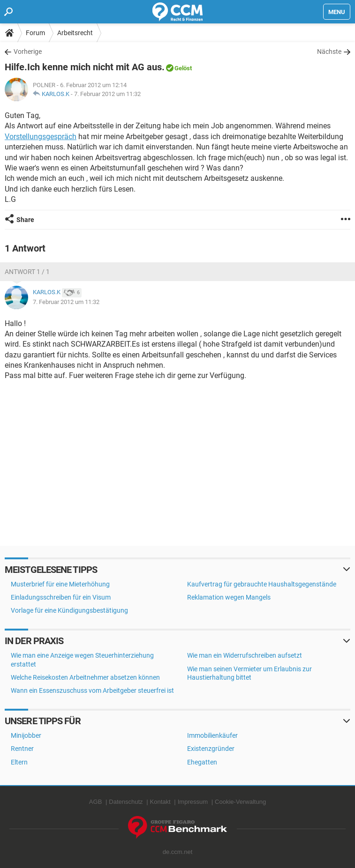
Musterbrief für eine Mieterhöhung (60, 584)
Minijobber (26, 735)
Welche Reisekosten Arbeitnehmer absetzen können (85, 677)
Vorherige (28, 52)
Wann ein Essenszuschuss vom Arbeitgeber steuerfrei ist (92, 690)
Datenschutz (126, 802)
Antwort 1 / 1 (27, 272)
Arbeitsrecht (75, 33)
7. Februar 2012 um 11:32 (107, 94)
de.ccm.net (178, 852)
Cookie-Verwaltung (240, 802)
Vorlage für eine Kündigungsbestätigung (69, 610)
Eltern (19, 762)
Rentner (22, 749)
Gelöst (183, 68)
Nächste (329, 52)
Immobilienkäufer (212, 735)
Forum (35, 33)
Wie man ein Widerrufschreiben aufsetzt (245, 655)
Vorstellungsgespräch (41, 137)
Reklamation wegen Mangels (229, 597)
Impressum (193, 802)
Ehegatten (202, 762)
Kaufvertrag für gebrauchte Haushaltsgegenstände (262, 584)
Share (25, 220)
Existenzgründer (211, 749)
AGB (95, 802)
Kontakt (160, 802)
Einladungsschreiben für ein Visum (61, 597)
